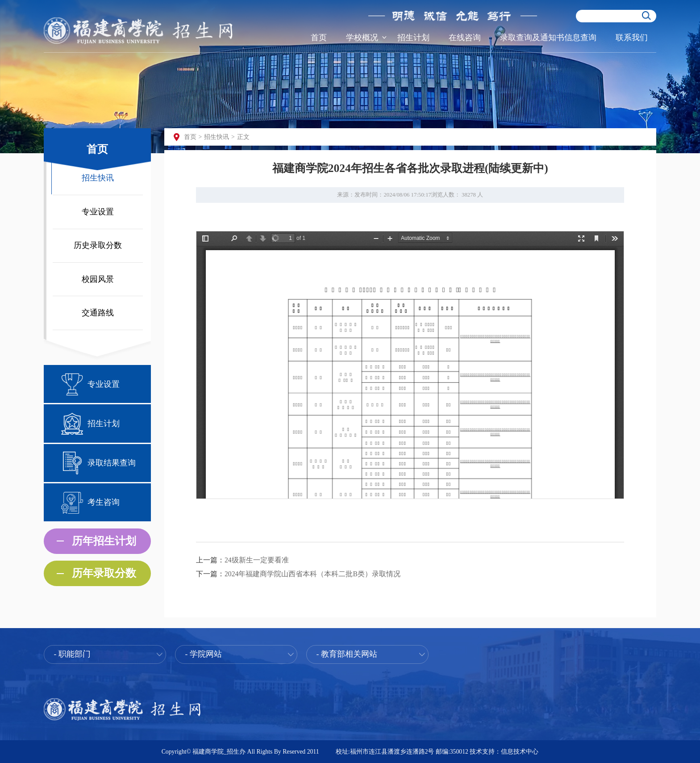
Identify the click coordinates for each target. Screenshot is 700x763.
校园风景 (98, 279)
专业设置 (98, 212)
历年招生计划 (104, 541)
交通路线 (98, 313)
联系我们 (632, 38)
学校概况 (362, 38)
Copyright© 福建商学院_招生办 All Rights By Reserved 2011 (240, 752)
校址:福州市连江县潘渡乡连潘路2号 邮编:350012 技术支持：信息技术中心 (437, 752)
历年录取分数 (104, 573)
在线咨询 (465, 38)
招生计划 (413, 38)
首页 (319, 38)
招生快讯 (98, 178)
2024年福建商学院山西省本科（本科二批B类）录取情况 (312, 574)
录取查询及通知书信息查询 (548, 38)
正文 (243, 137)
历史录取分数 (98, 245)
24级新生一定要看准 (257, 560)
